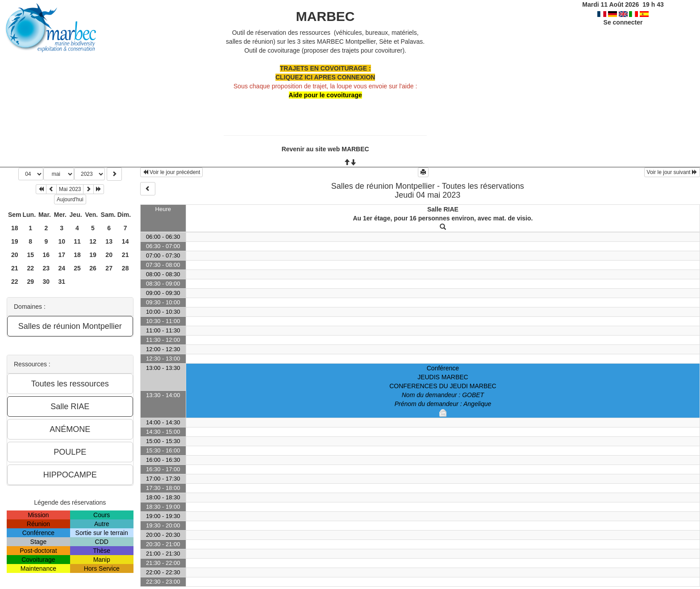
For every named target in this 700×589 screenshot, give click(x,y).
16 (46, 255)
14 (125, 241)
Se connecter (623, 22)
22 (30, 268)
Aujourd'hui (70, 199)
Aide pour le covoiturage (325, 95)
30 (46, 282)
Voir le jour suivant (672, 172)
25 (77, 268)
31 (62, 282)
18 (15, 228)
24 (62, 268)
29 (30, 282)
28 (125, 268)
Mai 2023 (70, 189)
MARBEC (325, 16)
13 (109, 241)
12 (93, 241)
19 (15, 241)
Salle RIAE (443, 209)
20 (15, 255)
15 (30, 255)
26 (93, 268)
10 (62, 241)
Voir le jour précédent (172, 172)
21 (125, 255)
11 (77, 241)
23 (46, 268)
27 (109, 268)
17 (62, 255)
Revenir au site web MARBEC (325, 149)
